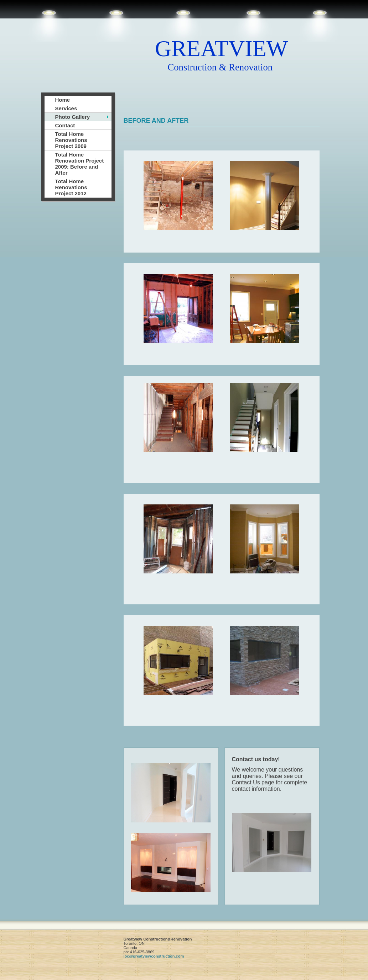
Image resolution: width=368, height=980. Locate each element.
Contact (65, 125)
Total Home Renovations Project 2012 (71, 187)
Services (66, 108)
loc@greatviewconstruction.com (154, 956)
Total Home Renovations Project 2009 (71, 140)
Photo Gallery (73, 117)
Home (63, 100)
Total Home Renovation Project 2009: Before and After (80, 164)
